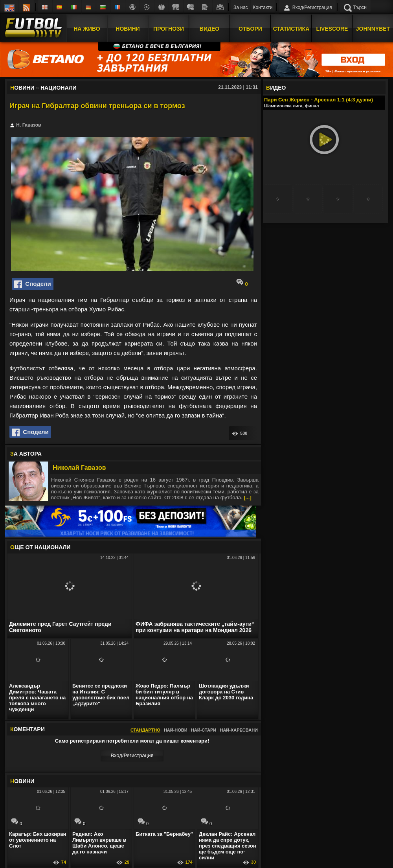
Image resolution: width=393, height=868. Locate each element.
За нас (241, 7)
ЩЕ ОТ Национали (40, 547)
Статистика (291, 29)
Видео (209, 29)
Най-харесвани (239, 730)
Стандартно (145, 730)
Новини (128, 29)
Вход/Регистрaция (132, 755)
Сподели (33, 284)
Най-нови (176, 730)
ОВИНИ (22, 781)
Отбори (250, 29)
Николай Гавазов (79, 468)
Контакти (263, 7)
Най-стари (204, 730)
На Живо (87, 29)
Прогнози (169, 29)
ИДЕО (276, 88)
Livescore (332, 29)
